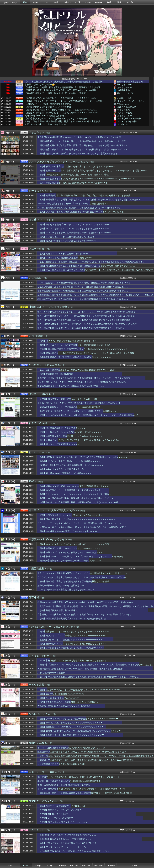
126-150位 (86, 866)
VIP (46, 2)
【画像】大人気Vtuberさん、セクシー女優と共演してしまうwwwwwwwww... (61, 110)
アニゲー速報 (37, 249)
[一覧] (47, 133)
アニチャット (37, 830)
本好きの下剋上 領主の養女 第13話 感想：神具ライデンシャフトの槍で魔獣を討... (63, 122)
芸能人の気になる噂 (127, 107)
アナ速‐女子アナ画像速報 (129, 119)
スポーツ (67, 2)
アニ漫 (77, 2)
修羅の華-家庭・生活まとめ (130, 82)
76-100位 (62, 866)
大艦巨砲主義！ (125, 90)
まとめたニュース (126, 116)
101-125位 (74, 866)
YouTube (98, 2)
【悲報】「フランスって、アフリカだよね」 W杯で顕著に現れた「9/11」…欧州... (64, 101)
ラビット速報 (123, 110)
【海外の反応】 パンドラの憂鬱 (48, 307)
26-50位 (38, 866)
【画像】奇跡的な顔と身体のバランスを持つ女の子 (49, 107)
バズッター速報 (125, 113)
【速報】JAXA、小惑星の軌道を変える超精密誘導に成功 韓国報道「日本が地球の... (64, 87)
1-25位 (26, 866)
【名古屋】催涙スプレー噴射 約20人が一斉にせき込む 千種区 (55, 93)
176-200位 (111, 866)
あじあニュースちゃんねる (44, 365)
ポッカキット (37, 132)
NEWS (35, 2)
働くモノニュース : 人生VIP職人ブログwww (54, 510)
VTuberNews (123, 104)
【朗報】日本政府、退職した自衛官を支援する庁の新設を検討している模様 (60, 90)
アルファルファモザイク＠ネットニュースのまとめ (58, 161)
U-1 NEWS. (35, 278)
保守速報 (34, 597)
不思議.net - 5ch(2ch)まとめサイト (48, 539)
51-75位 (50, 866)
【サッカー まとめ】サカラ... (131, 101)
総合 (25, 2)
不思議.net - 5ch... (125, 98)
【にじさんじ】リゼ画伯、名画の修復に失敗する (48, 104)
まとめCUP (122, 124)
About (135, 866)
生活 (109, 2)
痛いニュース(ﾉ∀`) (126, 93)
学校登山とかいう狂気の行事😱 (40, 85)
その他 (130, 2)
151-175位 (98, 866)
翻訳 (119, 2)
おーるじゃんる (125, 87)
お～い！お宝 (37, 452)
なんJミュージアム (40, 714)
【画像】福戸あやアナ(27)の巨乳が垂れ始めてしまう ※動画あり (56, 119)
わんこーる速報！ (39, 423)
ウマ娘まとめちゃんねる (43, 801)
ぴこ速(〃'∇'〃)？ (39, 220)
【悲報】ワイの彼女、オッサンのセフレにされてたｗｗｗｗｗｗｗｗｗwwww (61, 113)
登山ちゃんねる (125, 84)
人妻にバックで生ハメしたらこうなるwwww (46, 124)
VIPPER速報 (36, 336)
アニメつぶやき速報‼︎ (127, 121)
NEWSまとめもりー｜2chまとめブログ (51, 627)
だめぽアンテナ (10, 3)
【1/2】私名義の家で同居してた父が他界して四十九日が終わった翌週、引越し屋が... (65, 82)
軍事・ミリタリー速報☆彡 (44, 772)
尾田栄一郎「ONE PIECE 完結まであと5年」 (46, 116)
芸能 (56, 2)
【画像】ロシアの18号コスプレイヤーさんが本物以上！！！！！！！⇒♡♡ (60, 98)
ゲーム (88, 2)
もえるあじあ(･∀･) (40, 656)
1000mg (33, 481)
